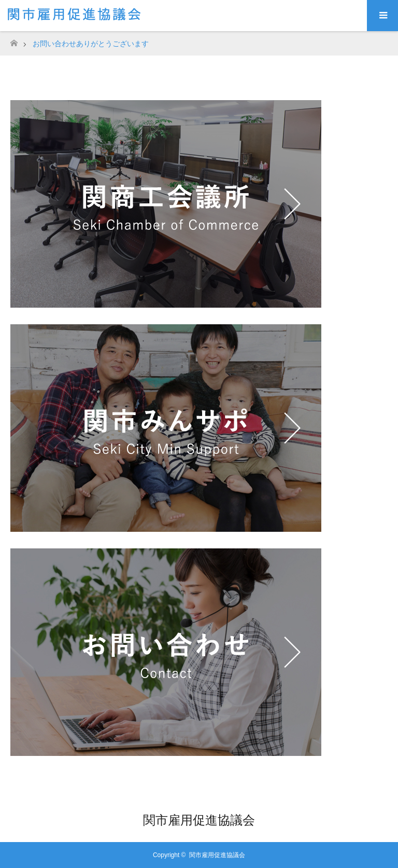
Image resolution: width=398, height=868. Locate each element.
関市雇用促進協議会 (199, 820)
